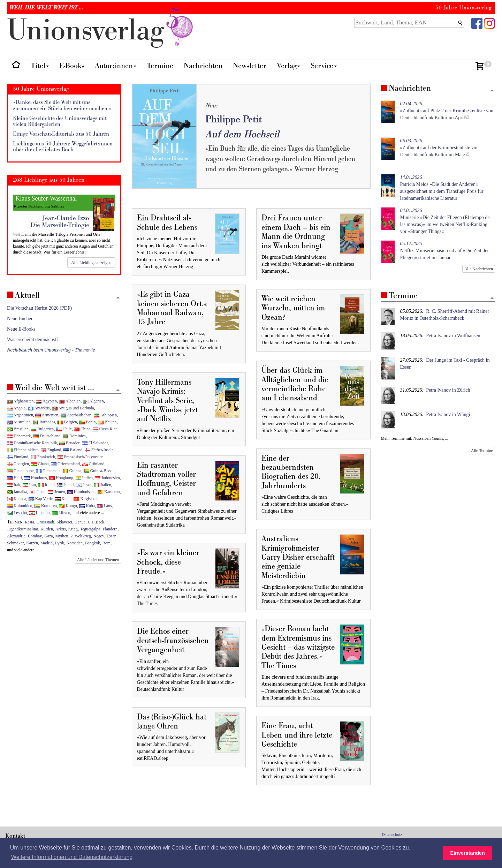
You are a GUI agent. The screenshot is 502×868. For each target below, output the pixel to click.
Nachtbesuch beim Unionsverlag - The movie (51, 350)
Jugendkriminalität (22, 529)
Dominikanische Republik (32, 443)
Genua (80, 522)
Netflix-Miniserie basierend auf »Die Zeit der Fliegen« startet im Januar (445, 251)
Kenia (63, 499)
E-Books (72, 66)
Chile (64, 429)
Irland (46, 485)
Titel (40, 66)
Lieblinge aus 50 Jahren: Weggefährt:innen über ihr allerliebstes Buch (63, 147)
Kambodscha (81, 492)
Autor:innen (116, 66)
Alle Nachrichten (479, 269)
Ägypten (46, 401)
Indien (84, 478)
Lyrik (60, 543)
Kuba (87, 506)
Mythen (62, 536)
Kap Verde (41, 499)
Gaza (48, 536)
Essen (112, 536)
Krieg (73, 529)
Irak (14, 485)
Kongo (68, 506)
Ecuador (69, 443)
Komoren (46, 506)
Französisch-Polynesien (81, 457)
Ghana (40, 464)
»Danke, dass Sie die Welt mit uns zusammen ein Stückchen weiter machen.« (62, 105)
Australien (19, 422)
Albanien (70, 401)
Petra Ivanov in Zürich (448, 390)
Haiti (14, 478)
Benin (87, 422)
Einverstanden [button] (468, 853)
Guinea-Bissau (99, 471)
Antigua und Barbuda (73, 408)
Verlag (288, 66)
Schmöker (15, 543)
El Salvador (95, 443)
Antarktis (39, 408)
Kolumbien (20, 506)
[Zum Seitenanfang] (492, 91)
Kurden (47, 529)
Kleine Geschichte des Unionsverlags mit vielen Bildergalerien (60, 122)
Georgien (18, 464)
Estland (73, 450)
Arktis (61, 529)
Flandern (110, 529)
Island (65, 485)
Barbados (44, 422)
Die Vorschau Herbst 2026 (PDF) (39, 308)
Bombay (35, 536)
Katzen (32, 543)
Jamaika (17, 492)
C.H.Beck (96, 522)
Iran (29, 485)
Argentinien (20, 415)
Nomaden (75, 543)
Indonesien (107, 478)
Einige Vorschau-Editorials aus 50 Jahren (61, 134)
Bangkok (93, 543)
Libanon (40, 513)
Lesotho (17, 513)
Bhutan (107, 422)
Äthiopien (105, 415)
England (51, 450)
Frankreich (43, 457)
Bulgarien (42, 429)
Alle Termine (482, 451)
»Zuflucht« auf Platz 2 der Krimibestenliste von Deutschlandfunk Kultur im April (447, 111)
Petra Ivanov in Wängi (448, 414)
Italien (102, 485)
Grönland (93, 464)
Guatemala (48, 471)
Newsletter (250, 66)
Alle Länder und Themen (98, 560)
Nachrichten (203, 66)
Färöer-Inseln (99, 450)
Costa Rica (105, 429)
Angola (16, 408)
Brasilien (18, 429)
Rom (107, 543)
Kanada (17, 499)
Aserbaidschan (76, 415)
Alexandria (16, 536)
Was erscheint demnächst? (33, 339)
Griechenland (65, 464)
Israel (84, 485)
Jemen (56, 492)
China (82, 429)
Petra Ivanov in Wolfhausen (453, 336)
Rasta (30, 522)
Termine (160, 66)
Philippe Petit (234, 119)
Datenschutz (392, 835)
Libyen (61, 513)
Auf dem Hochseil (242, 134)
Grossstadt (45, 522)
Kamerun (109, 492)
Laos (104, 506)
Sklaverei (64, 522)
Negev (99, 536)
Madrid (47, 543)
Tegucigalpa (90, 529)
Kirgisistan (86, 499)
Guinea (72, 471)
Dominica (74, 436)
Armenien (47, 415)
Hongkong (61, 478)
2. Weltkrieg (81, 536)
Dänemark (19, 436)
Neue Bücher (20, 319)
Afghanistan (20, 401)
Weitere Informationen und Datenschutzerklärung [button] (72, 857)
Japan (37, 492)
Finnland (18, 457)
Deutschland (47, 436)
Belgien (67, 422)
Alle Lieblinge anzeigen (91, 263)
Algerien (93, 401)
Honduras (35, 478)
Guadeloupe (20, 471)
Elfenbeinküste (23, 450)
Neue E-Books (21, 329)
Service (324, 66)
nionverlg (101, 31)
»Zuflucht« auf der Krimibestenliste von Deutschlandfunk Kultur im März (440, 148)
